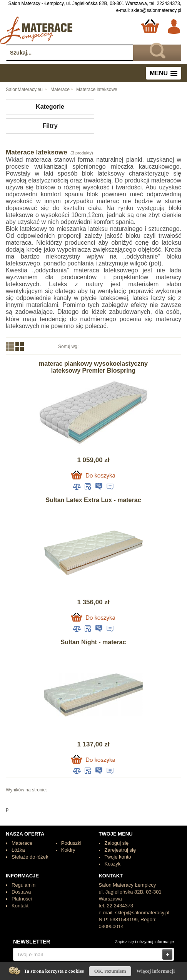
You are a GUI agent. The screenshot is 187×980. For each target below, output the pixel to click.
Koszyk (112, 864)
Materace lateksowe (97, 90)
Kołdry (68, 850)
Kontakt (20, 906)
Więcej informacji (155, 971)
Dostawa (21, 892)
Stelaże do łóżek (30, 857)
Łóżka (18, 850)
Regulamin (23, 885)
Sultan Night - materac (93, 642)
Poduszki (71, 843)
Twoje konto (118, 857)
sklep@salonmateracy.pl (156, 10)
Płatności (22, 899)
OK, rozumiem (110, 971)
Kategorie (50, 107)
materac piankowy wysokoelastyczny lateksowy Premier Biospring (93, 367)
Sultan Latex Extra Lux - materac (93, 500)
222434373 (169, 3)
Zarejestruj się (120, 850)
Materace (60, 90)
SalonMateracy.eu (24, 90)
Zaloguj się (116, 843)
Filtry (50, 126)
